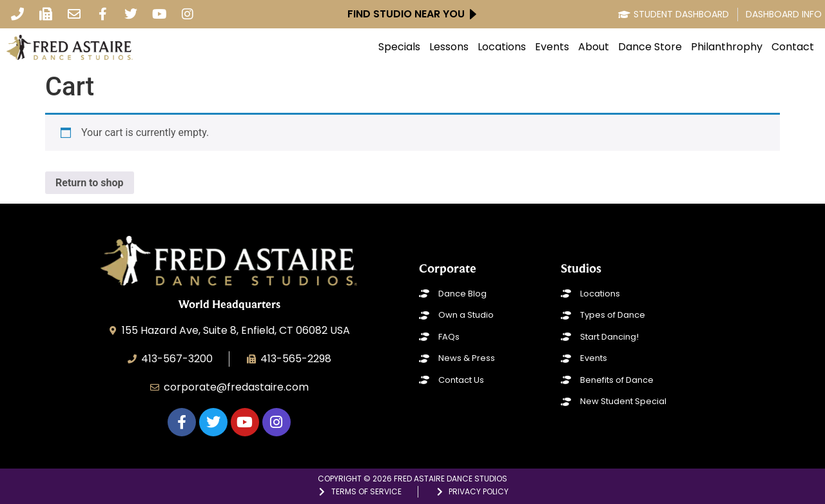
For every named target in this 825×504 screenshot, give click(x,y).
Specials (399, 47)
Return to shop (90, 183)
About (594, 47)
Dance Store (650, 47)
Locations (502, 47)
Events (552, 47)
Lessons (449, 47)
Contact (793, 47)
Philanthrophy (727, 47)
